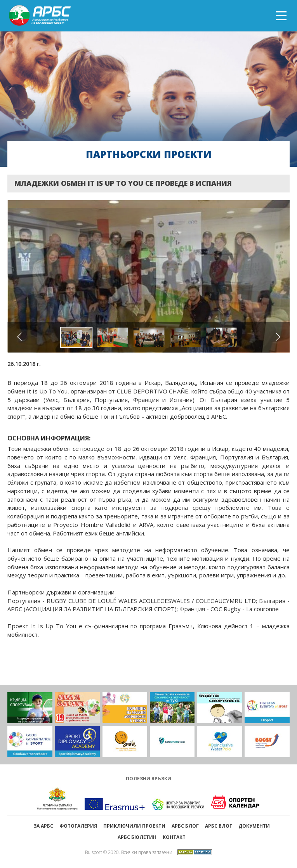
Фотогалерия (78, 826)
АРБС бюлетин (137, 837)
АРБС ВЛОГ (219, 826)
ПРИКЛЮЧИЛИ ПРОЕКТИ (134, 826)
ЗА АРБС (43, 826)
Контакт (174, 837)
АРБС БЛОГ (185, 826)
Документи (254, 826)
